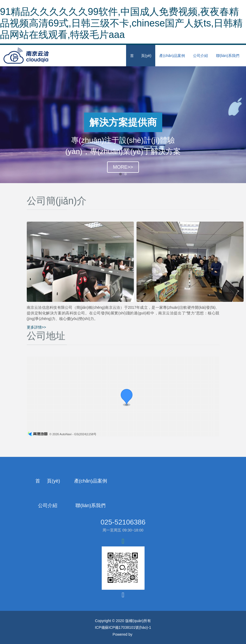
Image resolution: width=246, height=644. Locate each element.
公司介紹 (200, 56)
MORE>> (123, 167)
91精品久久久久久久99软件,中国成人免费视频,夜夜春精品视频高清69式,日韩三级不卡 (71, 635)
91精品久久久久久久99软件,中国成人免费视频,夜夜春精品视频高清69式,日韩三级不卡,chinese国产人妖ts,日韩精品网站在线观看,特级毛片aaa (121, 23)
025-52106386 (123, 498)
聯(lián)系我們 (228, 56)
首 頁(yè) (141, 56)
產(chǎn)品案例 (172, 56)
